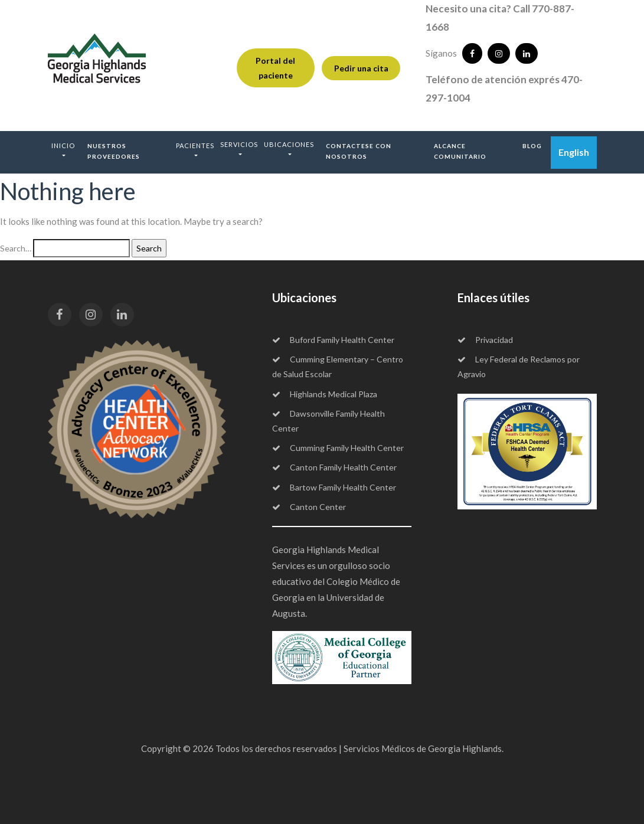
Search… (16, 248)
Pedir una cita (361, 68)
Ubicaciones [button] (289, 144)
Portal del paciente (275, 68)
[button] (63, 150)
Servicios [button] (239, 144)
